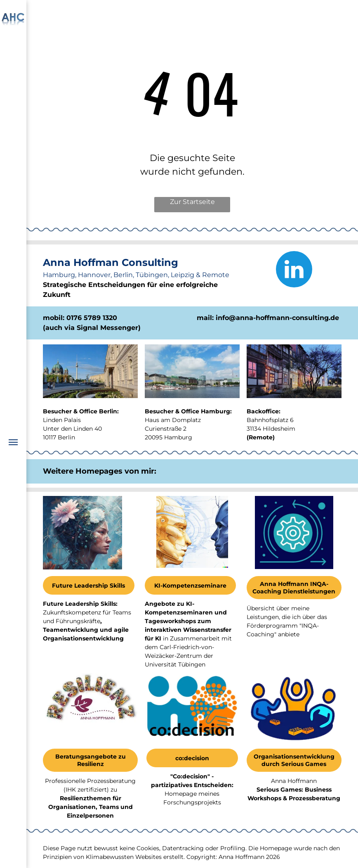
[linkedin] (294, 270)
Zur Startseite (192, 202)
